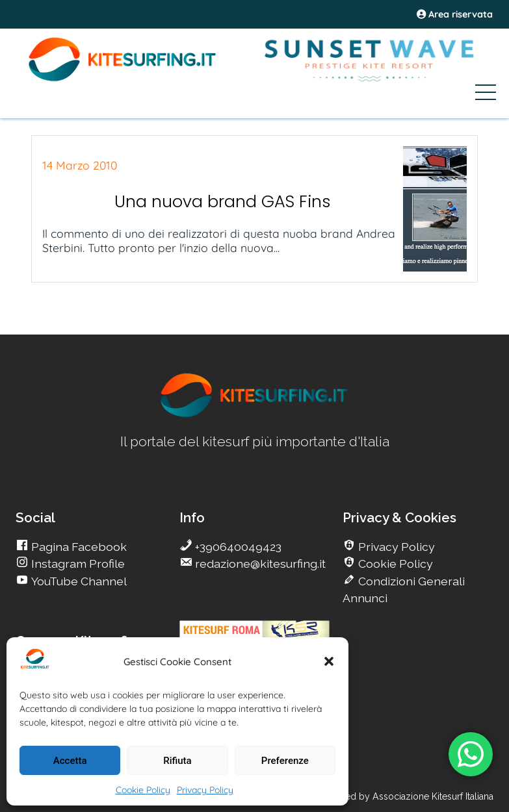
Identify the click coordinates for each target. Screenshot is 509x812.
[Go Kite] (123, 79)
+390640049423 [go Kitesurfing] (237, 547)
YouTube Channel (78, 581)
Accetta (70, 761)
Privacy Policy (205, 790)
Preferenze (285, 761)
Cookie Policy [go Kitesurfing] (394, 564)
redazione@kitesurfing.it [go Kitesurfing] (259, 564)
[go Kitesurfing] (255, 415)
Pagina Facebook (78, 547)
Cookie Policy (143, 790)
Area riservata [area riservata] (455, 14)
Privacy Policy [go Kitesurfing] (395, 547)
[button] (329, 661)
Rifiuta (177, 761)
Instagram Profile (77, 564)
